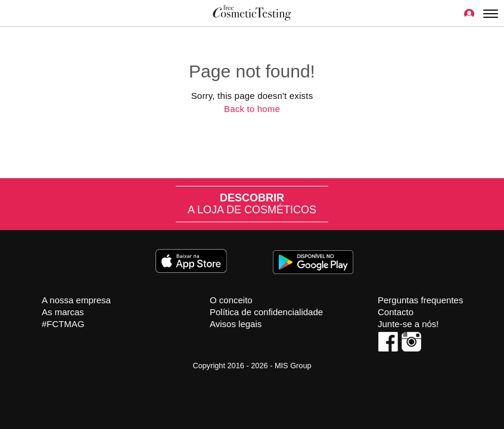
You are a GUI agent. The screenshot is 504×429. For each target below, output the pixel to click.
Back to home (252, 109)
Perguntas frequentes (420, 300)
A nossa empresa (76, 300)
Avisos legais (236, 324)
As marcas (63, 312)
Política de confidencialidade (266, 312)
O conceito (231, 300)
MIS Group (293, 366)
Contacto (396, 312)
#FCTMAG (63, 324)
